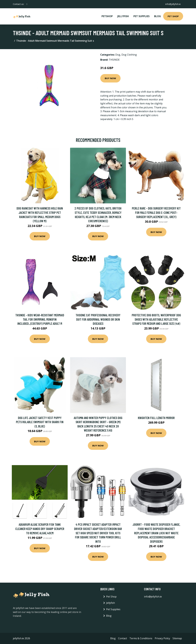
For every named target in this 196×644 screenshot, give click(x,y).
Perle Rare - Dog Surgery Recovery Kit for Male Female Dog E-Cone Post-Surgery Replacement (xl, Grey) (156, 212)
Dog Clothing (129, 55)
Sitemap (177, 638)
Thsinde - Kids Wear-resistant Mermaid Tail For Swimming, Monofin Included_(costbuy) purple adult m (40, 319)
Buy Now (110, 78)
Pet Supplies (141, 16)
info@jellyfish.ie (173, 4)
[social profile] (27, 4)
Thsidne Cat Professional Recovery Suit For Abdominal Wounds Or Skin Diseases (98, 319)
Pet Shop (173, 16)
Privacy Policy (162, 638)
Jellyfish (123, 16)
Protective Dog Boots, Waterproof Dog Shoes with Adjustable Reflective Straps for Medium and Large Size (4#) (156, 319)
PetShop (107, 16)
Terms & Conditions (141, 638)
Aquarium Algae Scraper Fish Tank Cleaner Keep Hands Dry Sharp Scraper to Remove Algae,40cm (40, 529)
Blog (158, 16)
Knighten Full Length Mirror (156, 418)
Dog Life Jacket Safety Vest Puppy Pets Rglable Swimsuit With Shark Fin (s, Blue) (40, 422)
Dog (118, 55)
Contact (123, 638)
